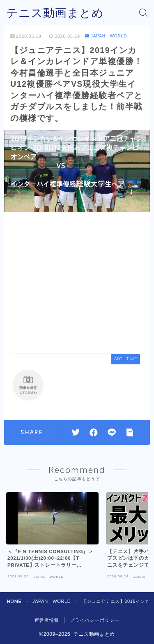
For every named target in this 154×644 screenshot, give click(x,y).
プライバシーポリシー (95, 620)
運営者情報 (47, 620)
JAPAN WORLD (106, 36)
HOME (14, 601)
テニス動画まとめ (55, 13)
